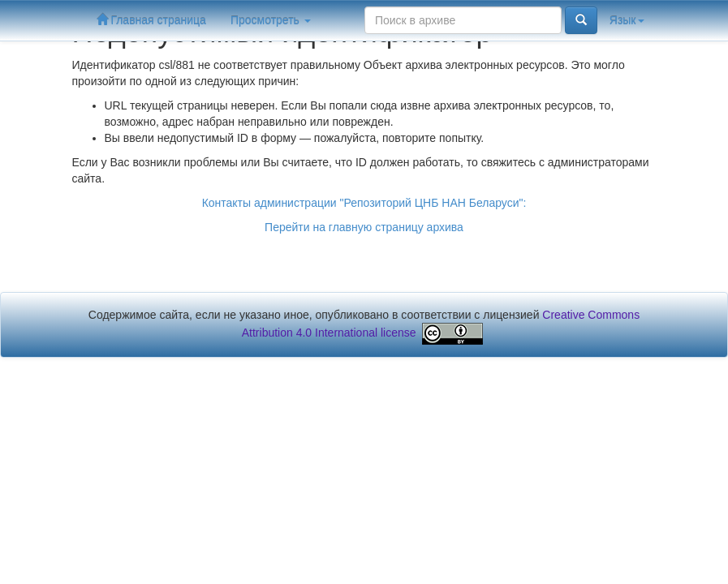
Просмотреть (271, 20)
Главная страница (151, 20)
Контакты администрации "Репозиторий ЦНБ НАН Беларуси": (364, 203)
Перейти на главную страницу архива (364, 227)
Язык (627, 20)
